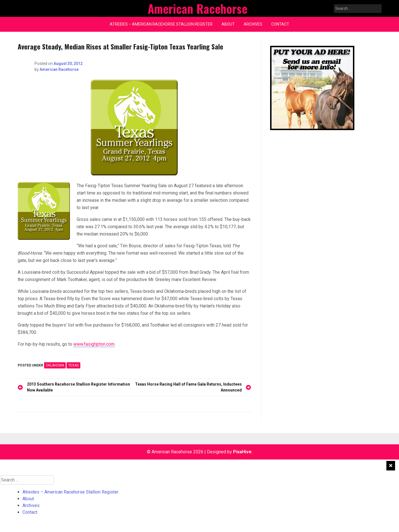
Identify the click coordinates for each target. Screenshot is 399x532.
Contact (280, 24)
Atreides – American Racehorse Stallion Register (161, 24)
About (228, 24)
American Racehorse (59, 69)
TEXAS (73, 365)
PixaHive (242, 452)
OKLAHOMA (55, 365)
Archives (253, 24)
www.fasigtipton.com (94, 344)
